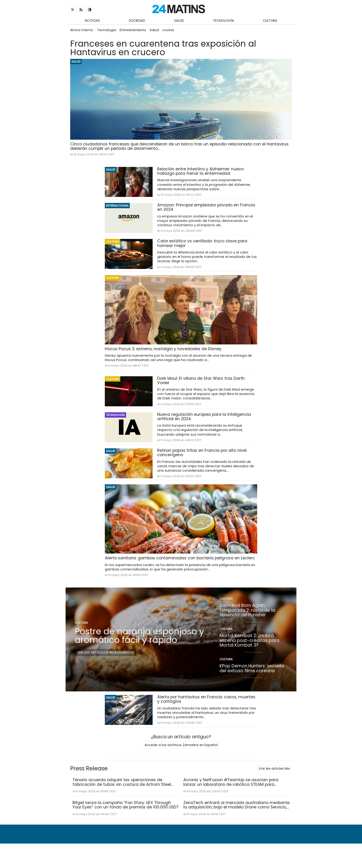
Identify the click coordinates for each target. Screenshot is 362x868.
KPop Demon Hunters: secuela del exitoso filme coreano (252, 680)
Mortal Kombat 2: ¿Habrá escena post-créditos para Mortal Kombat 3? (249, 652)
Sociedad (137, 21)
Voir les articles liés (274, 781)
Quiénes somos (164, 853)
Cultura (270, 21)
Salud (179, 21)
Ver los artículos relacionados (106, 664)
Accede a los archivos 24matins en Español (181, 757)
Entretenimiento (135, 32)
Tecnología (223, 21)
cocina (173, 32)
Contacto (192, 853)
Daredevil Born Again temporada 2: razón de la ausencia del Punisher (247, 622)
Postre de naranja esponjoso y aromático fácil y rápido (139, 647)
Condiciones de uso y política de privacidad (249, 853)
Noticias (92, 21)
